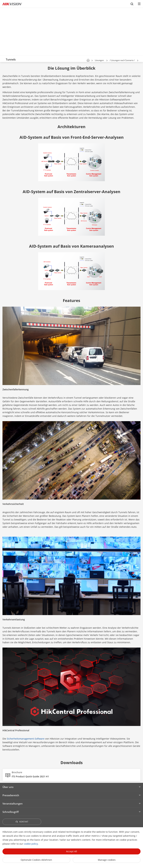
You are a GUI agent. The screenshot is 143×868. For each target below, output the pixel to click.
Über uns (8, 787)
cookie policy (31, 844)
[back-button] (3, 59)
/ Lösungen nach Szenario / (122, 60)
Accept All (72, 851)
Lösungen (99, 60)
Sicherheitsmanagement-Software (26, 739)
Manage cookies (107, 860)
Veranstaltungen (13, 804)
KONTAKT (22, 822)
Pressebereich (11, 795)
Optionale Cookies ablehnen (36, 860)
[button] (107, 60)
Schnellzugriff (11, 812)
